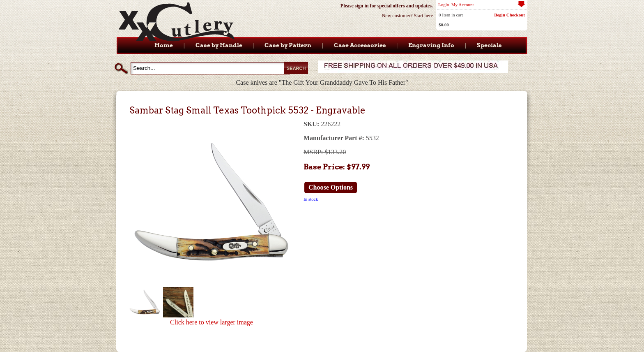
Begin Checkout (509, 15)
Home (164, 45)
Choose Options (331, 187)
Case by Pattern (288, 45)
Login (444, 5)
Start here (423, 16)
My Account (463, 5)
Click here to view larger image (212, 322)
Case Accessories (360, 45)
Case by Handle (219, 45)
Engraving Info (431, 45)
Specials (489, 45)
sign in (362, 6)
